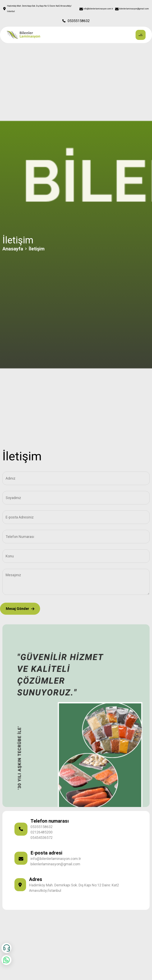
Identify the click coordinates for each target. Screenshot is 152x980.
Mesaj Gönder (20, 609)
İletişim (37, 249)
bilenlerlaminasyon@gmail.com (55, 864)
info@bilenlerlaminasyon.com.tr (56, 859)
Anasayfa (13, 249)
